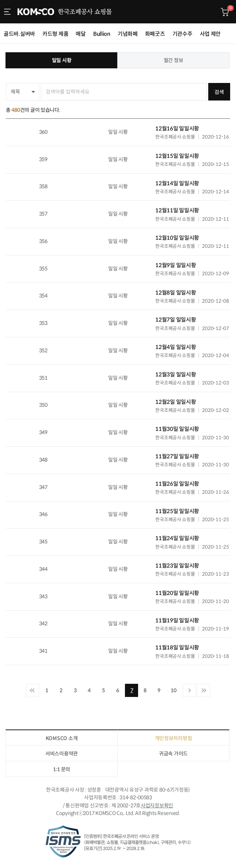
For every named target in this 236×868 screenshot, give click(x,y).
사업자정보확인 (157, 806)
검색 (219, 92)
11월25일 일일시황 (177, 511)
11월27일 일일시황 (177, 456)
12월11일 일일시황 (177, 210)
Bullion (102, 34)
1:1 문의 (62, 769)
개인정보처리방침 (174, 738)
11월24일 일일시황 (177, 538)
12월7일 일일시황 (176, 320)
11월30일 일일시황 (177, 429)
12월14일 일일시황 (177, 183)
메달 (81, 34)
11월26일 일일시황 (177, 484)
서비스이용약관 (62, 754)
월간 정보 (174, 60)
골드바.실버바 (19, 34)
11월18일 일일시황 (177, 647)
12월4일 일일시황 (176, 347)
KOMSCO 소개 (62, 738)
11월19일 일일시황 (177, 620)
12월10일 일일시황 (177, 238)
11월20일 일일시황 (177, 593)
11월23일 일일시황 (177, 566)
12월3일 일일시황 (176, 374)
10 (173, 690)
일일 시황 (62, 60)
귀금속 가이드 (173, 754)
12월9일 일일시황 (176, 265)
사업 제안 (210, 34)
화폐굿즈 (155, 34)
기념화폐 (128, 34)
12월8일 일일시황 (176, 293)
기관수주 (182, 34)
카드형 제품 (55, 34)
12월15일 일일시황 (177, 156)
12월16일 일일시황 (177, 128)
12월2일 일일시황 (176, 402)
